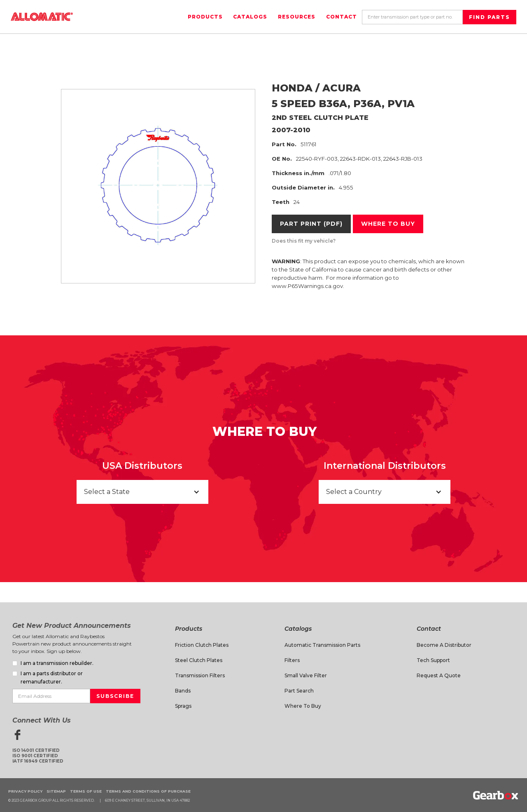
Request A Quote (439, 675)
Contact (342, 17)
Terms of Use (86, 791)
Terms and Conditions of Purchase (148, 791)
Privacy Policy (25, 791)
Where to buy (388, 224)
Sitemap (56, 791)
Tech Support (433, 660)
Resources (297, 17)
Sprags (183, 706)
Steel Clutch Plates (199, 660)
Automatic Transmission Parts (322, 645)
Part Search (299, 691)
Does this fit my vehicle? (304, 241)
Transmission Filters (200, 675)
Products (205, 17)
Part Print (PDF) (311, 224)
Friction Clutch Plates (202, 645)
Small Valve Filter (306, 675)
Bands (183, 691)
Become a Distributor (444, 645)
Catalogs (250, 17)
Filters (292, 660)
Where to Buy (303, 706)
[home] (42, 17)
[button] (142, 492)
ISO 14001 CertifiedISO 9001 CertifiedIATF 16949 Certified (38, 756)
